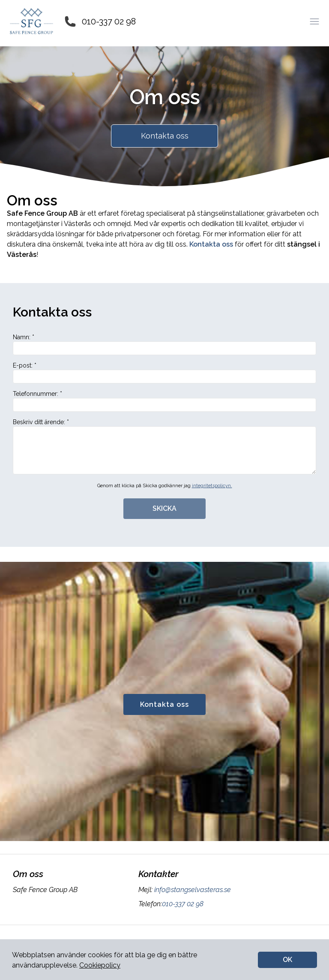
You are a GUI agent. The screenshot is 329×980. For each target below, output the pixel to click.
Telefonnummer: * (164, 401)
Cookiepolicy (100, 965)
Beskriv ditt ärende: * (164, 446)
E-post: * (164, 373)
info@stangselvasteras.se (192, 890)
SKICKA (164, 508)
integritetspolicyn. (212, 486)
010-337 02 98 (109, 21)
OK (287, 960)
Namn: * (164, 344)
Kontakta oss (165, 136)
